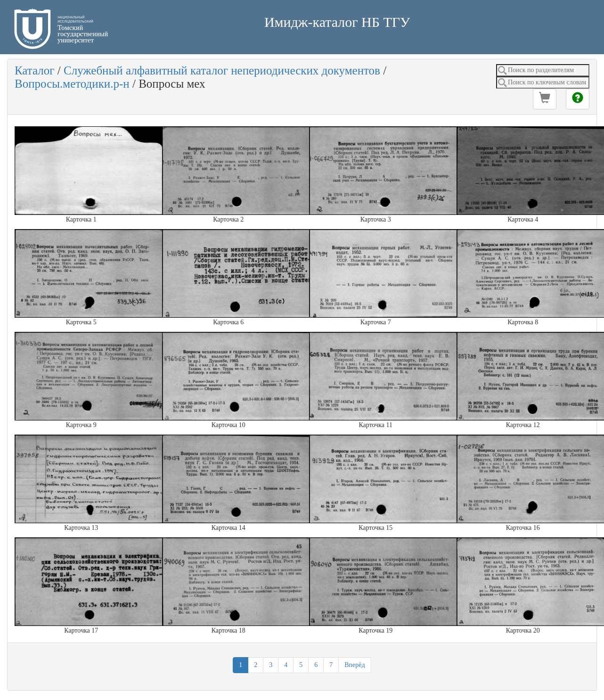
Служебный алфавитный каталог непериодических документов (222, 70)
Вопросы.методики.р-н (72, 84)
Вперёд (355, 665)
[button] (545, 99)
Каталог (35, 70)
